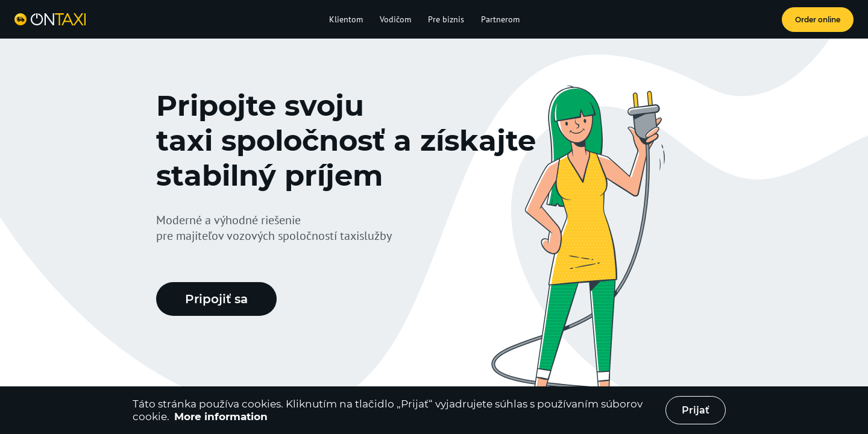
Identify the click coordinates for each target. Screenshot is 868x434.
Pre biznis (446, 19)
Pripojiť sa (216, 299)
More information (221, 417)
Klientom (346, 19)
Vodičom (395, 19)
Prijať (696, 410)
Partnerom (500, 19)
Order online (818, 20)
